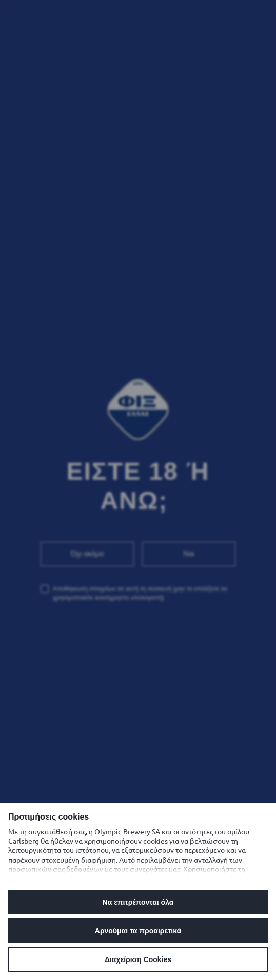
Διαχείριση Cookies (138, 959)
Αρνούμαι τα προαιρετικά (138, 931)
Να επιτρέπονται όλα (138, 902)
